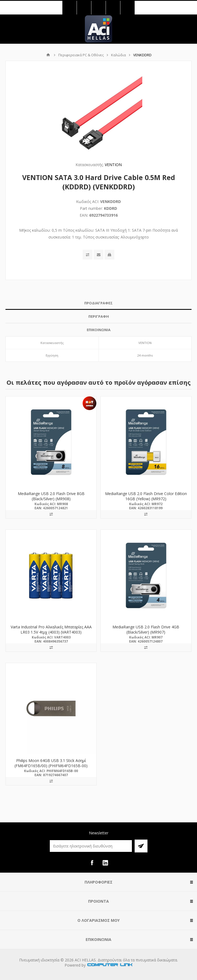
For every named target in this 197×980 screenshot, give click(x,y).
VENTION (113, 165)
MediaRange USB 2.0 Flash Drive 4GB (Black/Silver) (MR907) (146, 629)
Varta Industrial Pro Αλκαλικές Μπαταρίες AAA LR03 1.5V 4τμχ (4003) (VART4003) (51, 629)
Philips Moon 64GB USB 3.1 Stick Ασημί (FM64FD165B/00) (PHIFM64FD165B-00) (51, 763)
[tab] (99, 303)
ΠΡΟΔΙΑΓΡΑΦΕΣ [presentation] (99, 303)
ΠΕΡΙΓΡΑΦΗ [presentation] (99, 316)
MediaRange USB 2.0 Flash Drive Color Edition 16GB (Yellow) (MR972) (146, 496)
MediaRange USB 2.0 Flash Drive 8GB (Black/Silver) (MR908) (51, 496)
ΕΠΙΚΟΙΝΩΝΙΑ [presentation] (99, 330)
